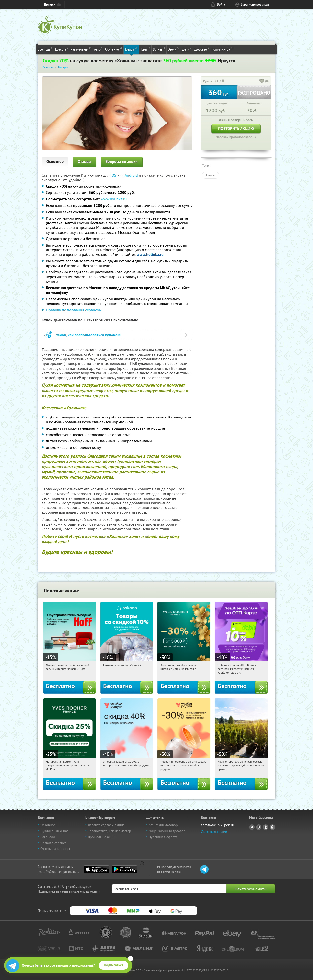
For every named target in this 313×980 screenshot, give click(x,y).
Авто (98, 49)
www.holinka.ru (114, 199)
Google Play (125, 869)
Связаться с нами (214, 832)
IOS (114, 175)
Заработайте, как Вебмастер (109, 831)
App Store (96, 869)
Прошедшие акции (102, 837)
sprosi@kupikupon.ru (218, 825)
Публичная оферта (163, 837)
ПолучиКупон (222, 49)
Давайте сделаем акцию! (107, 825)
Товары (131, 49)
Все (40, 49)
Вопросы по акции (122, 162)
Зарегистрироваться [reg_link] (255, 5)
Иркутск (50, 5)
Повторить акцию (236, 129)
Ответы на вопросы (55, 849)
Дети (187, 49)
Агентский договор (163, 825)
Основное (55, 162)
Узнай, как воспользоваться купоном (88, 335)
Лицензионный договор (167, 831)
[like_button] (262, 81)
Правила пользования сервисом (74, 310)
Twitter (266, 827)
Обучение (114, 49)
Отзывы (84, 162)
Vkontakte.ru (259, 827)
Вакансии (48, 837)
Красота (61, 49)
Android (132, 175)
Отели (174, 49)
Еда (49, 49)
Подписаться (114, 965)
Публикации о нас (54, 831)
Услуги (159, 49)
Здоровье (201, 49)
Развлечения (81, 49)
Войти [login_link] (221, 5)
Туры (145, 49)
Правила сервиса (53, 843)
